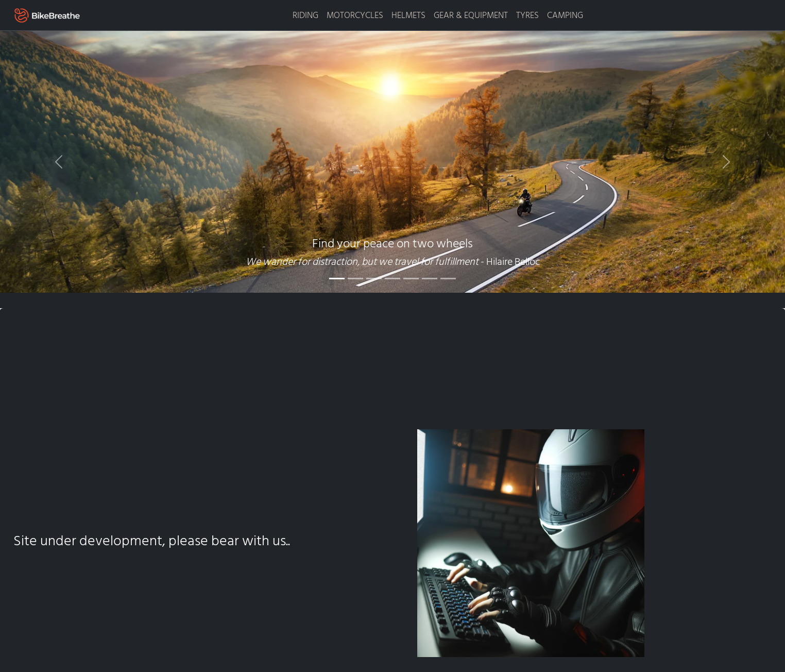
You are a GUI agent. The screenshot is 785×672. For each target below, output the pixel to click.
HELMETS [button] (408, 15)
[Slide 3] (374, 279)
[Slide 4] (392, 279)
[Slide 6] (430, 279)
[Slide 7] (448, 279)
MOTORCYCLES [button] (355, 15)
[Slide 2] (355, 279)
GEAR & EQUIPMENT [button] (471, 15)
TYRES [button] (527, 15)
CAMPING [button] (565, 15)
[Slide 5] (411, 279)
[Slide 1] (337, 279)
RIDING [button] (305, 15)
